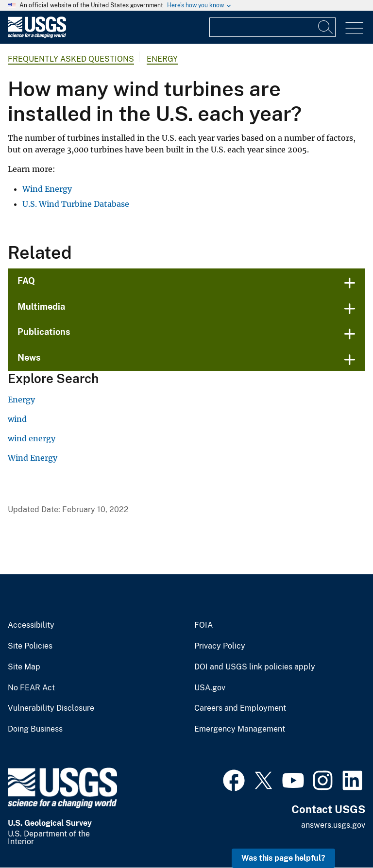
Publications (44, 332)
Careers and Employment (240, 708)
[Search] (326, 27)
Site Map (24, 667)
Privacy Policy (220, 646)
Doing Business (35, 729)
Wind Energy (47, 189)
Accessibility (31, 625)
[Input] (272, 27)
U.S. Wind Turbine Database (76, 204)
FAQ (26, 281)
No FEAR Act (31, 688)
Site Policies (30, 646)
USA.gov (210, 688)
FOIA (203, 625)
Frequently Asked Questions (71, 59)
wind (17, 419)
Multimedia (41, 307)
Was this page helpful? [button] (283, 858)
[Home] (37, 36)
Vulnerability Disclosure (51, 708)
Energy (162, 59)
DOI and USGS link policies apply (255, 667)
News (29, 358)
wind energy (32, 438)
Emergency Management (240, 729)
